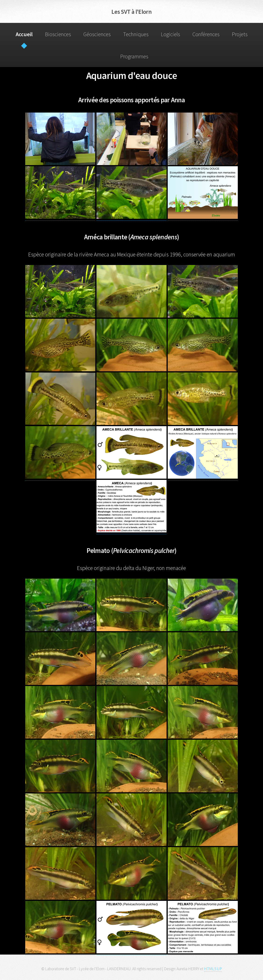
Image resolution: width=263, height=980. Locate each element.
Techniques (136, 34)
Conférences (206, 34)
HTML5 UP (213, 969)
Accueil (24, 34)
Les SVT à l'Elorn (131, 12)
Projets (240, 34)
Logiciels (171, 34)
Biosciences (58, 34)
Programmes (134, 56)
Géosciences (97, 34)
